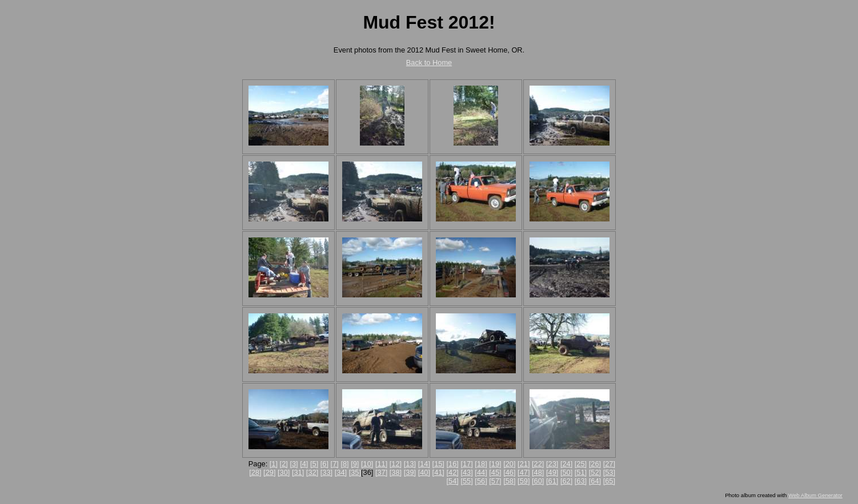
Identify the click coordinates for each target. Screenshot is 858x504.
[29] (269, 472)
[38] (396, 472)
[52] (595, 472)
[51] (581, 472)
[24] (566, 464)
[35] (355, 472)
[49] (552, 472)
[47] (524, 472)
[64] (595, 481)
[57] (495, 481)
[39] (410, 472)
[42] (453, 472)
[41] (438, 472)
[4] (304, 464)
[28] (255, 472)
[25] (581, 464)
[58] (509, 481)
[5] (314, 464)
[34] (341, 472)
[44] (481, 472)
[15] (438, 464)
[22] (538, 464)
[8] (344, 464)
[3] (294, 464)
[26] (595, 464)
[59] (524, 481)
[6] (324, 464)
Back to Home (429, 63)
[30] (284, 472)
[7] (335, 464)
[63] (581, 481)
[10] (367, 464)
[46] (509, 472)
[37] (381, 472)
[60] (538, 481)
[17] (466, 464)
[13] (410, 464)
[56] (481, 481)
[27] (609, 464)
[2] (284, 464)
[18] (481, 464)
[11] (381, 464)
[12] (396, 464)
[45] (495, 472)
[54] (453, 481)
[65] (609, 481)
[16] (453, 464)
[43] (466, 472)
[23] (552, 464)
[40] (424, 472)
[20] (509, 464)
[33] (326, 472)
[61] (552, 481)
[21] (524, 464)
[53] (609, 472)
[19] (495, 464)
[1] (274, 464)
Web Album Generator (815, 495)
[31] (298, 472)
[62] (566, 481)
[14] (424, 464)
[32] (312, 472)
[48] (538, 472)
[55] (466, 481)
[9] (355, 464)
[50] (566, 472)
